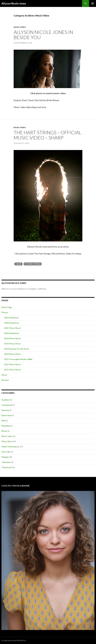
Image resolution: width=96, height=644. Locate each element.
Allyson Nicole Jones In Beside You (43, 35)
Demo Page (7, 307)
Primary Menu (93, 3)
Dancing (5, 410)
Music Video (20, 27)
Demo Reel (6, 415)
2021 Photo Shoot (12, 328)
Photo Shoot (7, 441)
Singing (5, 457)
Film (3, 421)
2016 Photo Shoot (12, 338)
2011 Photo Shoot (12, 370)
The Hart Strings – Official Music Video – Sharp (47, 135)
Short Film (6, 452)
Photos (5, 312)
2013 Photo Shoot (12, 354)
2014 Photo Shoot (12, 344)
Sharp (19, 264)
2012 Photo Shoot (12, 364)
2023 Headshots (12, 318)
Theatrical (6, 467)
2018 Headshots (12, 333)
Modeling (6, 426)
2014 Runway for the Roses (17, 349)
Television (6, 462)
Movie (4, 431)
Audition (5, 400)
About (4, 375)
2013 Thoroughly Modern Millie (18, 359)
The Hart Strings (33, 264)
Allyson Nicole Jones (14, 3)
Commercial (7, 405)
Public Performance (10, 447)
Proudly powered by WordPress (14, 640)
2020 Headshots (12, 323)
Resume (5, 380)
